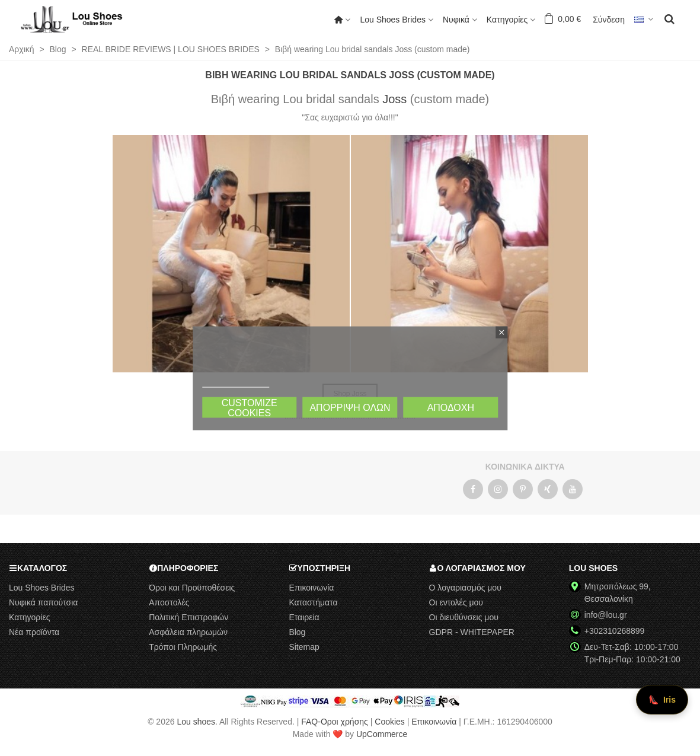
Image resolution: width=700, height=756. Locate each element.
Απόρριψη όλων (350, 407)
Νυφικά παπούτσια (43, 602)
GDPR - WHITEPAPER (472, 632)
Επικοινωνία (311, 588)
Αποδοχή (451, 407)
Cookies (390, 722)
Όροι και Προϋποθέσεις (192, 588)
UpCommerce (382, 734)
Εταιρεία (304, 617)
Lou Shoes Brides (393, 20)
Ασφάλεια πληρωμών (188, 632)
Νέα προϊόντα (34, 632)
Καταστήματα (313, 602)
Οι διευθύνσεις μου (464, 617)
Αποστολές (169, 602)
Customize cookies (250, 407)
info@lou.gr (606, 615)
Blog (297, 632)
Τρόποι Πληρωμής (183, 647)
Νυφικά (456, 20)
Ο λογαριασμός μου (465, 588)
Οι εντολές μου (456, 602)
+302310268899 (615, 631)
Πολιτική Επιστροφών (188, 617)
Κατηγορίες (507, 20)
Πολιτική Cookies (236, 382)
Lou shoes (196, 722)
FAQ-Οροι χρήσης (335, 722)
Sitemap (304, 647)
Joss (394, 99)
